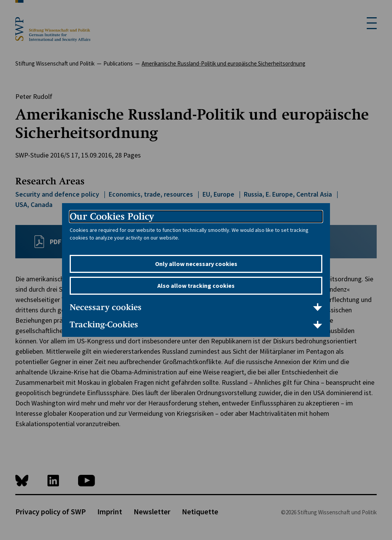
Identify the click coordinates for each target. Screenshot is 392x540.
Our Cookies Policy (112, 216)
